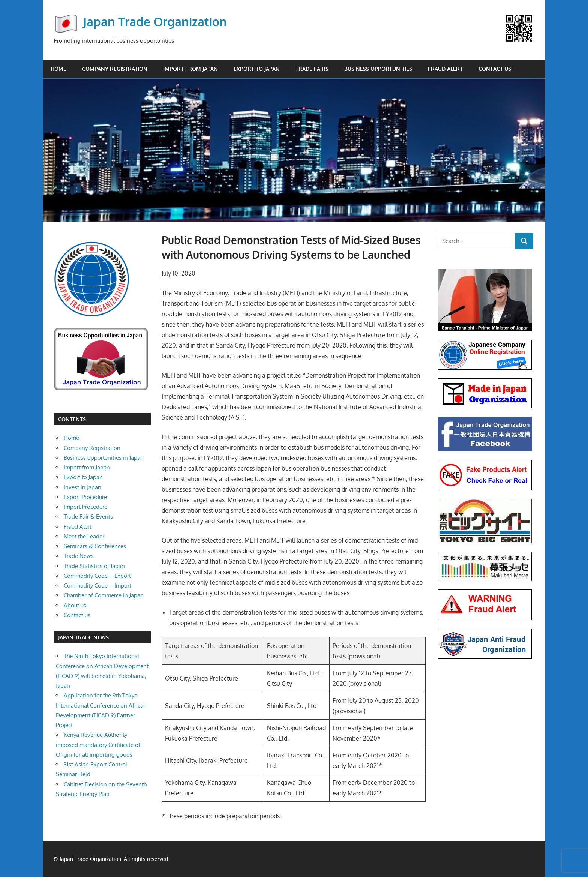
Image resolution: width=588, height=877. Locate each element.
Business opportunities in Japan (104, 458)
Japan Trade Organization (155, 21)
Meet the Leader (84, 536)
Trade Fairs (312, 69)
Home (58, 69)
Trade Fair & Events (88, 516)
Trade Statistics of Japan (94, 566)
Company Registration (115, 69)
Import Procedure (85, 507)
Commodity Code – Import (97, 585)
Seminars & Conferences (95, 546)
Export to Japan (257, 69)
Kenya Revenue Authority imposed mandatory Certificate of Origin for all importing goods (98, 745)
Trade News (79, 556)
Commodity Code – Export (97, 576)
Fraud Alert (445, 69)
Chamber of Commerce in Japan (104, 595)
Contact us (495, 69)
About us (75, 605)
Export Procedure (85, 497)
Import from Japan (190, 69)
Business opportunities (378, 69)
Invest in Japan (82, 487)
